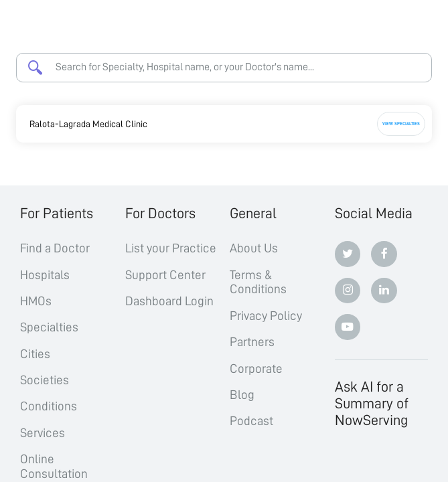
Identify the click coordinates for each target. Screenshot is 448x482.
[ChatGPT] (348, 462)
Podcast (251, 421)
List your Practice (171, 248)
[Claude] (384, 462)
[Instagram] (348, 291)
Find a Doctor (55, 248)
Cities (35, 354)
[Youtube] (348, 327)
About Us (254, 248)
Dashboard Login (169, 301)
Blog (242, 395)
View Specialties (401, 124)
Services (43, 433)
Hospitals (45, 275)
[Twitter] (348, 254)
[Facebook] (384, 254)
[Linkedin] (384, 291)
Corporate (256, 369)
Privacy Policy (266, 316)
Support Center (165, 275)
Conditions (49, 406)
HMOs (36, 301)
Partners (252, 342)
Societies (45, 380)
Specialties (49, 327)
